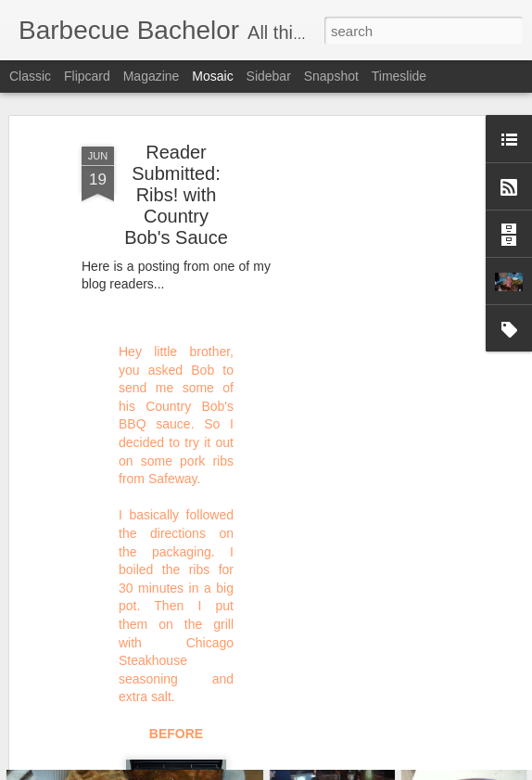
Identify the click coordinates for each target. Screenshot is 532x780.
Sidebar (269, 76)
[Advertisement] (373, 377)
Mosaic (212, 76)
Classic (30, 76)
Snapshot (331, 76)
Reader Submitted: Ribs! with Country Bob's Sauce (176, 143)
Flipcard (87, 76)
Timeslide (399, 76)
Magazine (152, 76)
